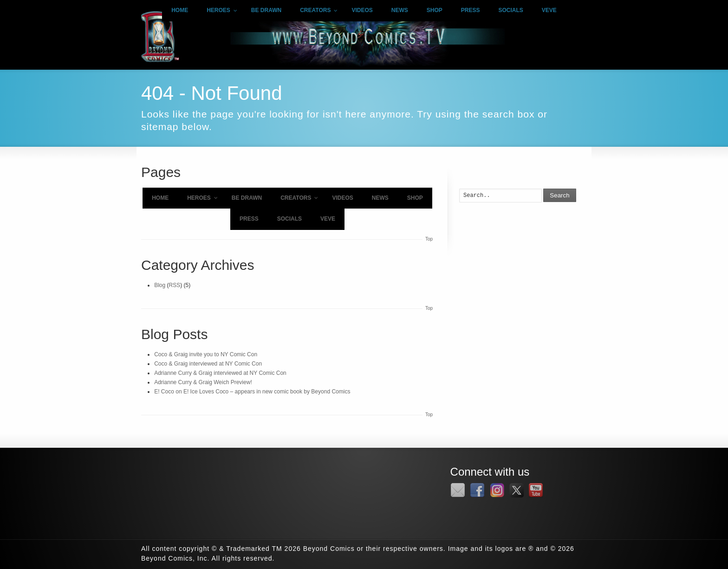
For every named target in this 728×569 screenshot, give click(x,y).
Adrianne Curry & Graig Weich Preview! (203, 382)
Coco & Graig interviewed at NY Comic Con (208, 364)
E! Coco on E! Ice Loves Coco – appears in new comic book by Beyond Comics (252, 392)
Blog (160, 285)
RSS (175, 285)
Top (429, 239)
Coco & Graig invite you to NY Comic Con (206, 354)
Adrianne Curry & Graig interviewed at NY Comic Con (220, 373)
